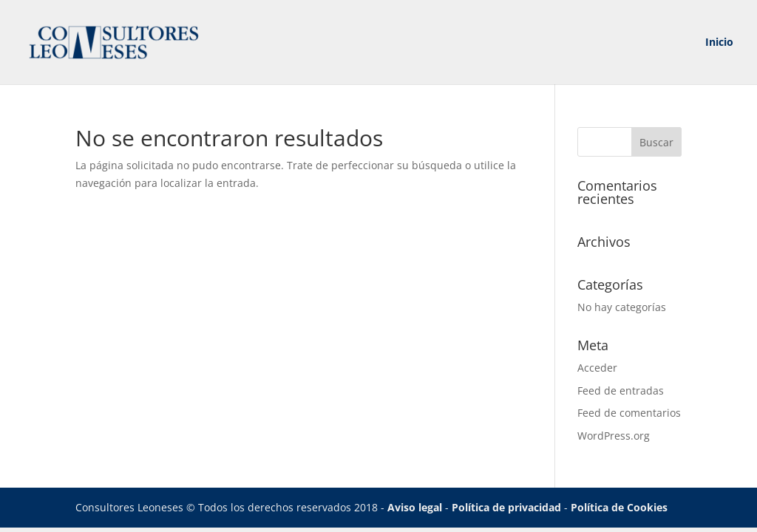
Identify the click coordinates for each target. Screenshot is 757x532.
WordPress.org (614, 436)
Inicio (719, 43)
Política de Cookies (619, 507)
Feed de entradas (621, 391)
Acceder (597, 368)
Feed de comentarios (629, 413)
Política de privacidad (506, 507)
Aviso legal (415, 507)
